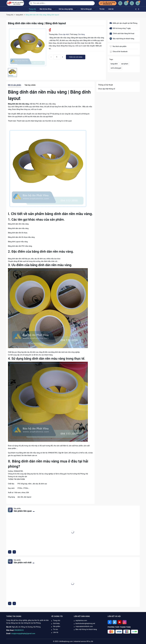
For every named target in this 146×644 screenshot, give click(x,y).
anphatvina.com (81, 620)
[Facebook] (110, 622)
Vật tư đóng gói (83, 9)
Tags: (111, 59)
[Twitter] (115, 622)
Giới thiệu (56, 623)
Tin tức (96, 9)
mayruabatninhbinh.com (84, 626)
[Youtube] (120, 622)
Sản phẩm (57, 626)
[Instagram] (124, 622)
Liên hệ (105, 9)
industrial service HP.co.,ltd (83, 641)
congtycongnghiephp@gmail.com (23, 633)
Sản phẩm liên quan (23, 511)
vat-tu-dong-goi (116, 68)
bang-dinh (114, 64)
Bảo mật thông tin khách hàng (86, 629)
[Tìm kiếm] (31, 3)
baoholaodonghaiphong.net (85, 623)
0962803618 (107, 4)
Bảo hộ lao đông (47, 9)
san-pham (125, 64)
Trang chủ (32, 9)
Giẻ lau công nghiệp (65, 9)
